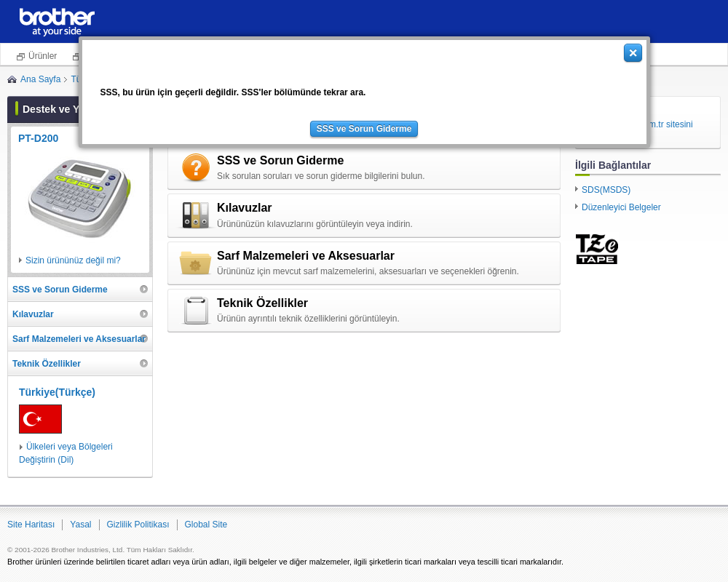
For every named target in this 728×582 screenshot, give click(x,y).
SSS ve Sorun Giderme (364, 129)
